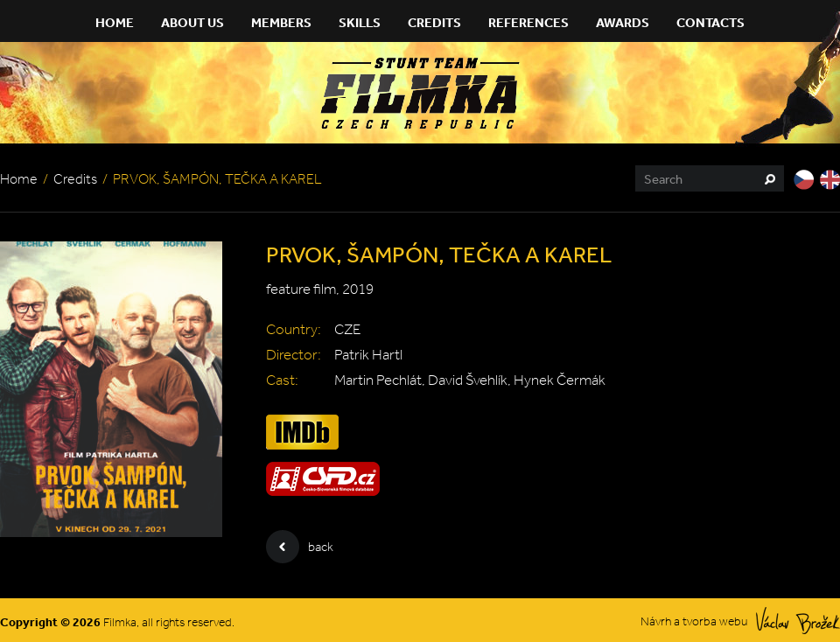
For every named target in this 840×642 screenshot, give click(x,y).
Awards (623, 22)
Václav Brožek (798, 621)
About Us (192, 22)
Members (281, 22)
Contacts (710, 22)
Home (115, 22)
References (528, 22)
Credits (434, 22)
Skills (360, 22)
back (300, 547)
